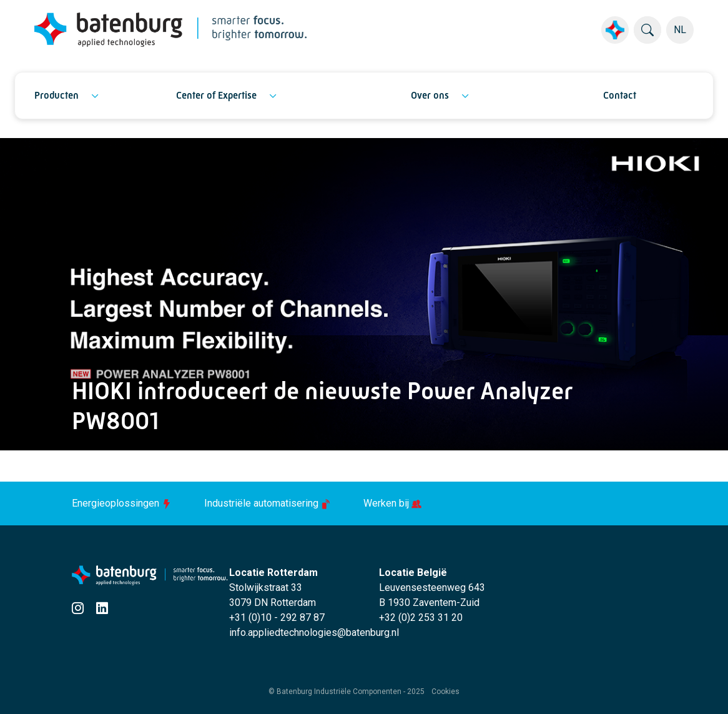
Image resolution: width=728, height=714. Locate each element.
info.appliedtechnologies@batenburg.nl (314, 632)
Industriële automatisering (269, 503)
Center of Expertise (216, 95)
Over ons (430, 95)
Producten (57, 95)
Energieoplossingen (123, 503)
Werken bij (392, 503)
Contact (620, 95)
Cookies (445, 692)
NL (680, 30)
